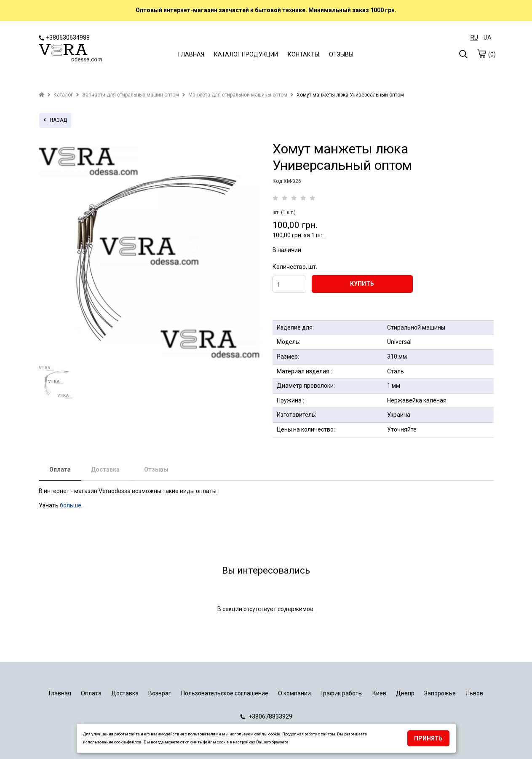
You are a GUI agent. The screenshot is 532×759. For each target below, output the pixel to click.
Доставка (105, 469)
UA (488, 38)
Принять (428, 738)
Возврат (160, 693)
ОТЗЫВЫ (341, 54)
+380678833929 (266, 716)
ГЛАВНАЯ (191, 54)
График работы (342, 693)
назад (55, 120)
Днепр (405, 693)
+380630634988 (64, 38)
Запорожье (440, 693)
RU (474, 38)
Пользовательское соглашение (225, 693)
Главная (60, 693)
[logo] (70, 54)
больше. (72, 505)
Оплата (60, 469)
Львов (474, 693)
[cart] (481, 54)
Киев (379, 693)
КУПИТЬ (362, 284)
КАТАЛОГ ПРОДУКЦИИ (246, 54)
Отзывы (156, 469)
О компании (294, 693)
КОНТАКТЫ (303, 54)
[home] (41, 95)
